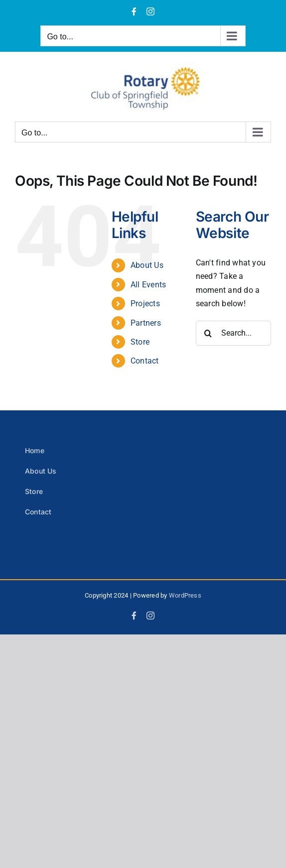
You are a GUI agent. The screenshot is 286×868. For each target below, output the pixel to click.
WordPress (185, 595)
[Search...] (233, 333)
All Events (148, 285)
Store (140, 342)
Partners (146, 323)
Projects (145, 304)
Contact (145, 361)
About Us (147, 265)
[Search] (208, 333)
